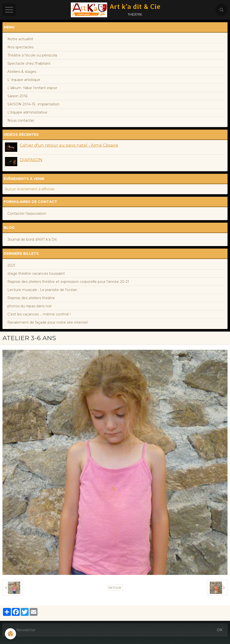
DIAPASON (31, 160)
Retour (115, 588)
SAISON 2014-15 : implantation (33, 104)
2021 (11, 265)
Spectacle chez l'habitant (29, 63)
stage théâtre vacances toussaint (36, 273)
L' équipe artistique (24, 80)
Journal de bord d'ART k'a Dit (32, 239)
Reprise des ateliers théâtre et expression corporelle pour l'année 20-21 (68, 282)
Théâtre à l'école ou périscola (32, 55)
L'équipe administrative (27, 112)
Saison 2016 (17, 96)
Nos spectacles (20, 47)
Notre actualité (20, 39)
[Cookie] (10, 634)
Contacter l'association (27, 214)
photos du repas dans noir (30, 306)
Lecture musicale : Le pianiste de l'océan (42, 290)
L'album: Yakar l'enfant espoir (32, 88)
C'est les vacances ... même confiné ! (39, 314)
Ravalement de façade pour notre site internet (48, 322)
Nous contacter (21, 120)
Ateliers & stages (22, 72)
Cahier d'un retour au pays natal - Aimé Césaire (69, 145)
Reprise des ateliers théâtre (31, 298)
